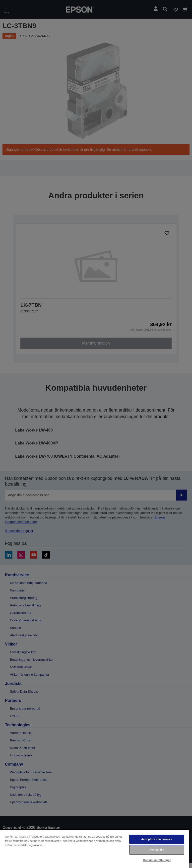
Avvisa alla (157, 850)
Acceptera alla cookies (157, 839)
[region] (95, 849)
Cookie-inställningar (157, 860)
